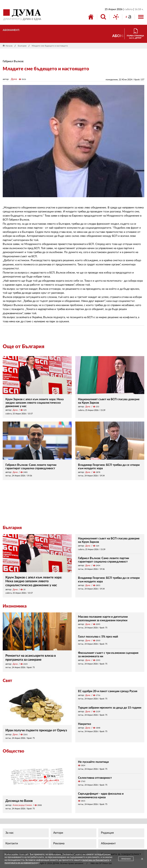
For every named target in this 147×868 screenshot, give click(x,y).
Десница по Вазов (19, 801)
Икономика (15, 606)
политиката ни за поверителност (22, 863)
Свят (7, 681)
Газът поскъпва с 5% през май (98, 637)
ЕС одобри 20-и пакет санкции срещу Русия (108, 691)
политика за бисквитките (96, 860)
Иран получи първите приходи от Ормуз (36, 730)
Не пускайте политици (93, 762)
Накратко (85, 724)
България (22, 46)
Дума (14, 79)
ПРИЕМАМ (126, 859)
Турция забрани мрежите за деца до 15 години (110, 708)
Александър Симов (22, 805)
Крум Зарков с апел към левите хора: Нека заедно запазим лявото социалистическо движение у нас (34, 403)
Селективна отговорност (95, 778)
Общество (13, 751)
